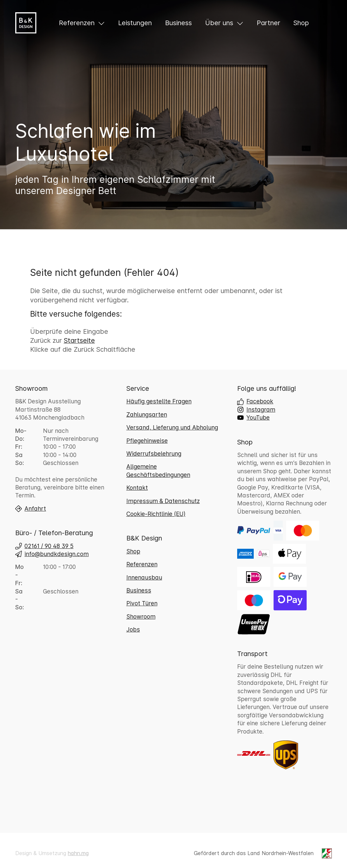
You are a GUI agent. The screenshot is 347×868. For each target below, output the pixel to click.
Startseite (79, 340)
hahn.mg (78, 853)
